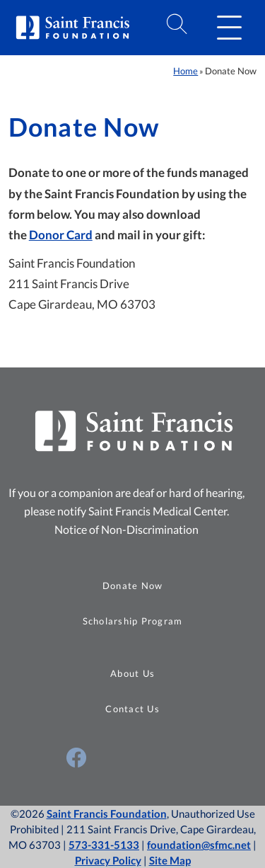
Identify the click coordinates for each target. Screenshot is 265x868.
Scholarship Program (133, 621)
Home (185, 71)
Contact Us (132, 709)
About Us (132, 673)
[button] (229, 28)
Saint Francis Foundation (107, 813)
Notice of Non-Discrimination (126, 529)
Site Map (170, 860)
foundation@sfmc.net (199, 845)
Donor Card (61, 235)
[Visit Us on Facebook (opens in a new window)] (76, 758)
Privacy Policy (108, 860)
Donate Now (133, 586)
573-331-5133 (104, 845)
